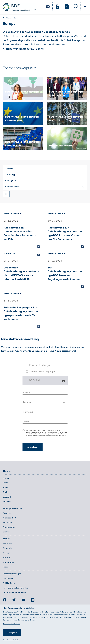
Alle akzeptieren (12, 633)
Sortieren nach (12, 187)
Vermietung (8, 562)
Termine (7, 539)
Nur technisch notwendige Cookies (11, 640)
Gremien (7, 513)
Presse (6, 567)
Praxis (6, 487)
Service (7, 532)
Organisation (9, 527)
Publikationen (9, 583)
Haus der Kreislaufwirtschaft (16, 588)
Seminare (7, 543)
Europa (17, 18)
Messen (6, 553)
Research (7, 548)
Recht (6, 492)
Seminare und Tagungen (42, 371)
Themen (9, 18)
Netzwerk (7, 522)
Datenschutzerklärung (11, 624)
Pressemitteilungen (40, 365)
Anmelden (33, 447)
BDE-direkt (35, 380)
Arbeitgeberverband (12, 508)
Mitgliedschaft (9, 518)
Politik (6, 483)
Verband (7, 497)
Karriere (7, 557)
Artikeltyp (10, 175)
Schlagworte (11, 181)
